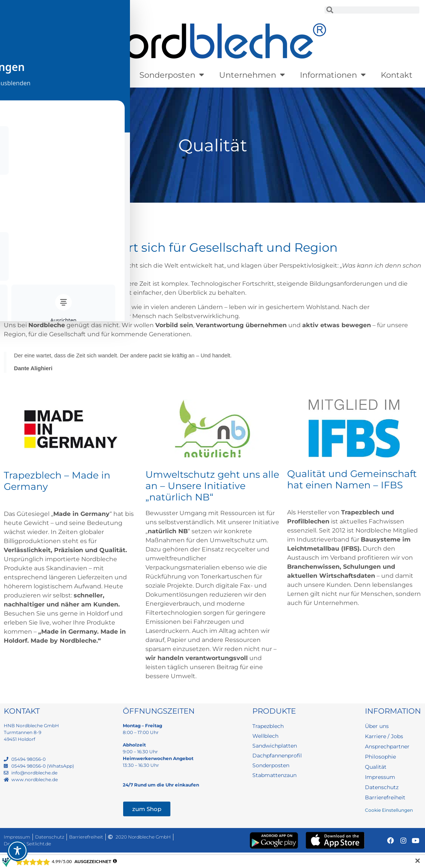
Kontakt (397, 75)
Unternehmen (252, 75)
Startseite (17, 210)
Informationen (333, 75)
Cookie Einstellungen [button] (389, 812)
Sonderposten (172, 75)
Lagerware (99, 75)
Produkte (36, 75)
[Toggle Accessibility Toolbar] (17, 851)
